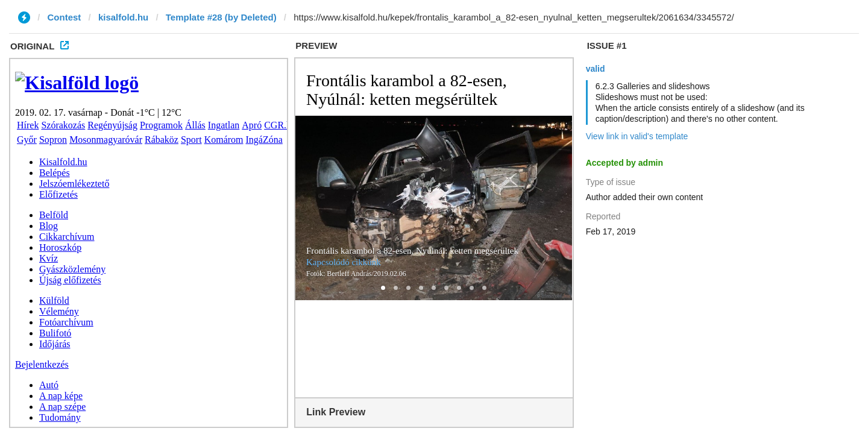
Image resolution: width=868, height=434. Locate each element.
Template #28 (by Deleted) (221, 17)
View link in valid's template (637, 136)
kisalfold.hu (123, 17)
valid (596, 69)
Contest (64, 17)
